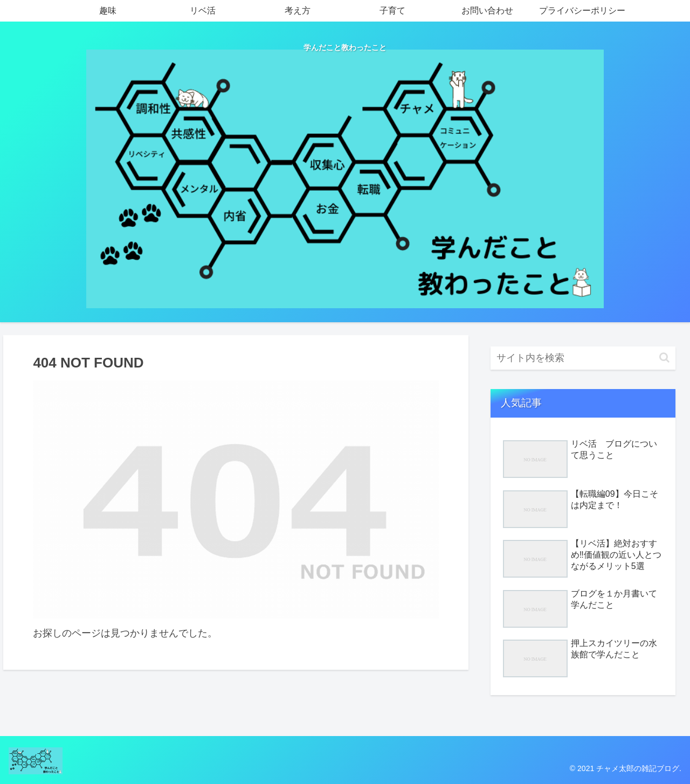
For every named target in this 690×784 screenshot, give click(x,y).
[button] (664, 358)
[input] (583, 358)
